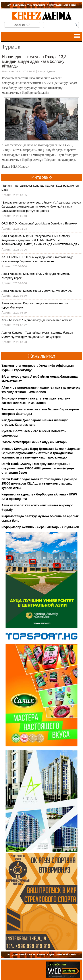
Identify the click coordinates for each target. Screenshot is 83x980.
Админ (50, 71)
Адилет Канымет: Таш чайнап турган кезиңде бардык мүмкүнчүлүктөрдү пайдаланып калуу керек (37, 335)
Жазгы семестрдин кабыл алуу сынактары (35, 442)
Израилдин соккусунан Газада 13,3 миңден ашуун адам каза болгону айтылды (34, 61)
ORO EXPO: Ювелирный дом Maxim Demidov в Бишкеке (39, 223)
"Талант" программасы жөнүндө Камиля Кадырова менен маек (40, 188)
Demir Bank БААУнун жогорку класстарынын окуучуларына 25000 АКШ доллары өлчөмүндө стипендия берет (38, 468)
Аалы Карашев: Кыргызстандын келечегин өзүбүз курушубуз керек (35, 305)
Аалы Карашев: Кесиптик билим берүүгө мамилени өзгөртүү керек (36, 276)
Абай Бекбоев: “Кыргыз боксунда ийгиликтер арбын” (37, 320)
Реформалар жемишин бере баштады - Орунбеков (40, 527)
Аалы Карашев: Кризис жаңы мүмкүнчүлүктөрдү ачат (38, 291)
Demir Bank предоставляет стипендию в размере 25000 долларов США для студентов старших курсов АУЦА (39, 484)
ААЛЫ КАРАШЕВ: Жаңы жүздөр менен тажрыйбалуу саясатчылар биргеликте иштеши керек (37, 259)
